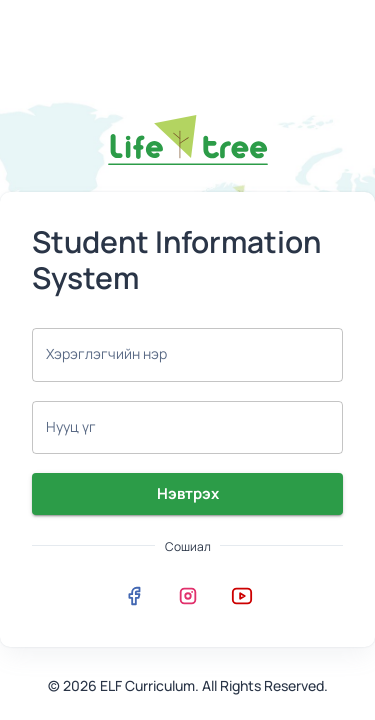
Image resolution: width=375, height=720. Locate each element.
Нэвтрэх (187, 494)
